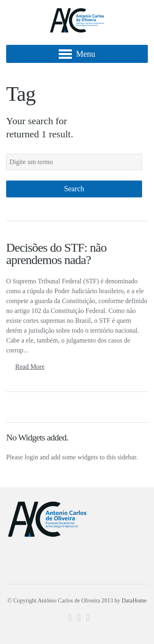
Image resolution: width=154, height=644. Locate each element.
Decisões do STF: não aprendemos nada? (56, 254)
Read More (30, 367)
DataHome (134, 601)
